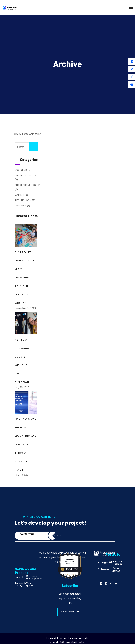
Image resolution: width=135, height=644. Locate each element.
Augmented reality (22, 584)
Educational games (116, 563)
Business (21, 170)
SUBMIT (78, 611)
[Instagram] (132, 69)
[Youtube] (132, 85)
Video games (30, 584)
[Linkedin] (132, 61)
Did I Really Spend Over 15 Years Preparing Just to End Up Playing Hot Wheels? (26, 278)
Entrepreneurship (28, 185)
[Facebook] (132, 77)
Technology (23, 200)
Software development (34, 577)
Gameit (20, 195)
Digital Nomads (25, 175)
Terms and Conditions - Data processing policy (68, 638)
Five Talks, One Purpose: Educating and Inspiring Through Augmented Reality (26, 444)
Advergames (105, 562)
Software (103, 569)
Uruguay (21, 206)
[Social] (116, 584)
